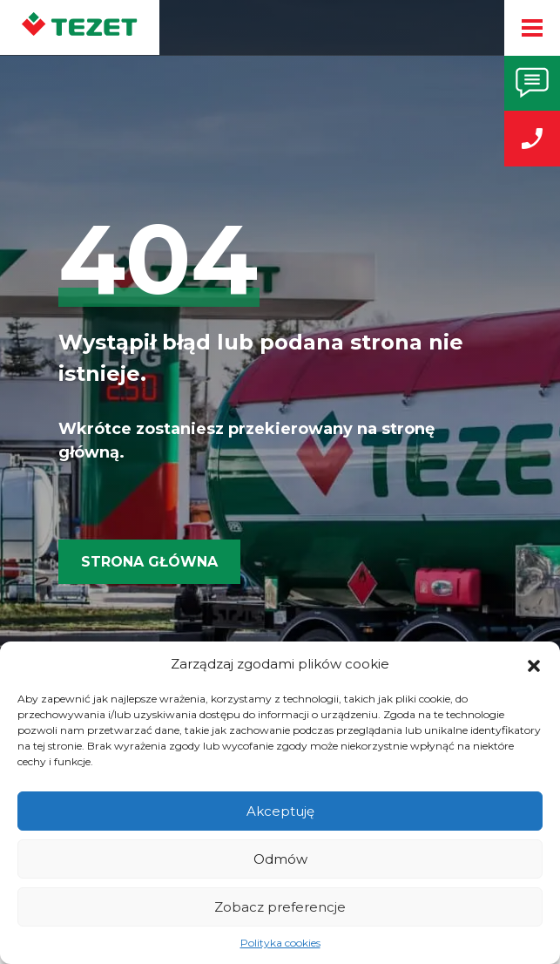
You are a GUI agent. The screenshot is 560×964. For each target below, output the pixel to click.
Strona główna (149, 562)
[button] (534, 664)
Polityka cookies (280, 943)
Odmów (280, 859)
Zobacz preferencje (280, 907)
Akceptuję (280, 811)
